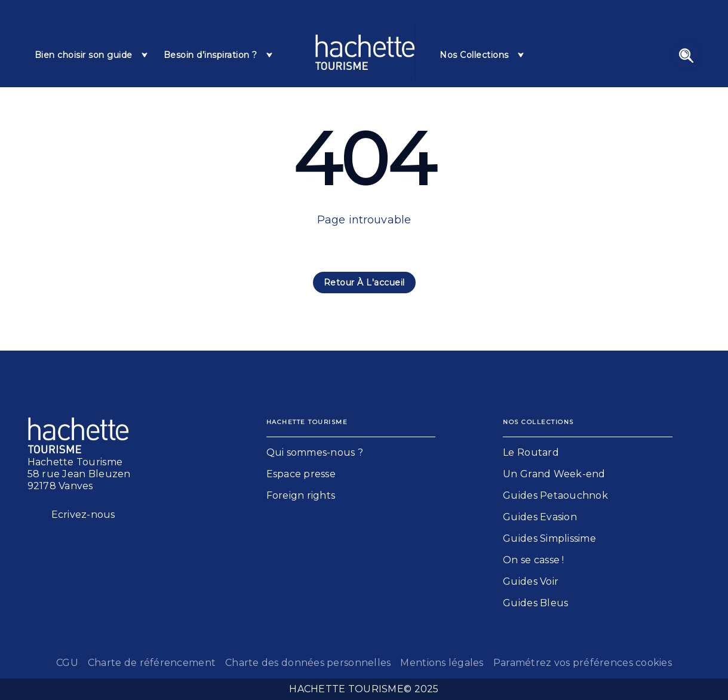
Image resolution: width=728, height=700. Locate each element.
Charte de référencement (152, 663)
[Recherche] (686, 56)
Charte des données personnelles (308, 663)
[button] (364, 283)
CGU (67, 663)
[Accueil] (365, 52)
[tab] (92, 55)
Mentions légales (442, 663)
